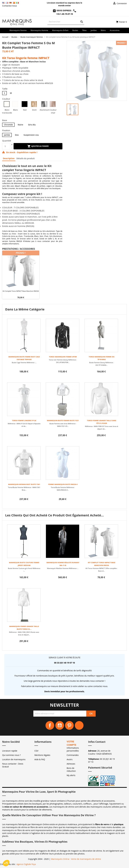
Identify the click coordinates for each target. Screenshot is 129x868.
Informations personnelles (73, 749)
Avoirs (70, 759)
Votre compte (72, 743)
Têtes (84, 30)
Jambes (94, 30)
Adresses (71, 764)
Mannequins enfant (60, 30)
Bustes (75, 30)
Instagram (79, 725)
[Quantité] (6, 146)
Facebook (50, 725)
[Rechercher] (66, 22)
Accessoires (115, 30)
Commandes (73, 755)
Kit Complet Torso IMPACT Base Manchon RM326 (21, 291)
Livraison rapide (10, 751)
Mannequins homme (39, 30)
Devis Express (62, 10)
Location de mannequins (14, 759)
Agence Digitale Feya (26, 864)
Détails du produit (26, 158)
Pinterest (69, 725)
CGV (36, 751)
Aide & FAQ (40, 759)
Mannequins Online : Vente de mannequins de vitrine (76, 859)
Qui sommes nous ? (11, 755)
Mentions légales (42, 755)
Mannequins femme (18, 30)
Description (9, 158)
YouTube (60, 725)
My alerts (71, 775)
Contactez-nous (10, 6)
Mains (103, 30)
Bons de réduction (71, 769)
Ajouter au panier (38, 146)
